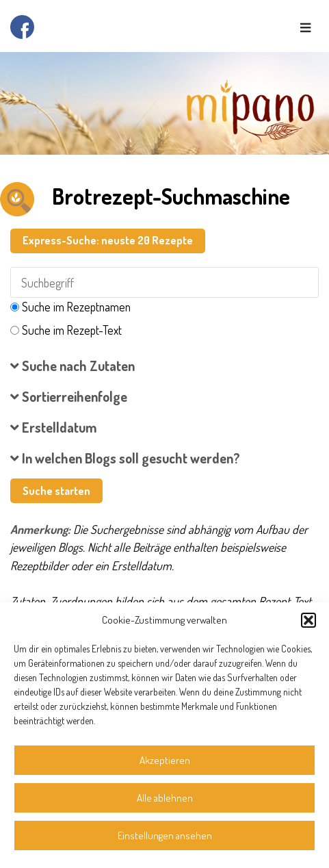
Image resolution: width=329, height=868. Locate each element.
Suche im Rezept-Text (72, 330)
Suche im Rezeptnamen (76, 307)
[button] (308, 620)
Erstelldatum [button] (54, 427)
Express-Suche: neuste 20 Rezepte (108, 240)
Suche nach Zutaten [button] (73, 366)
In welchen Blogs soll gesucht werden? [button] (125, 458)
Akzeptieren (165, 760)
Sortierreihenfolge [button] (69, 396)
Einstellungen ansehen (165, 835)
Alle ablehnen (165, 798)
